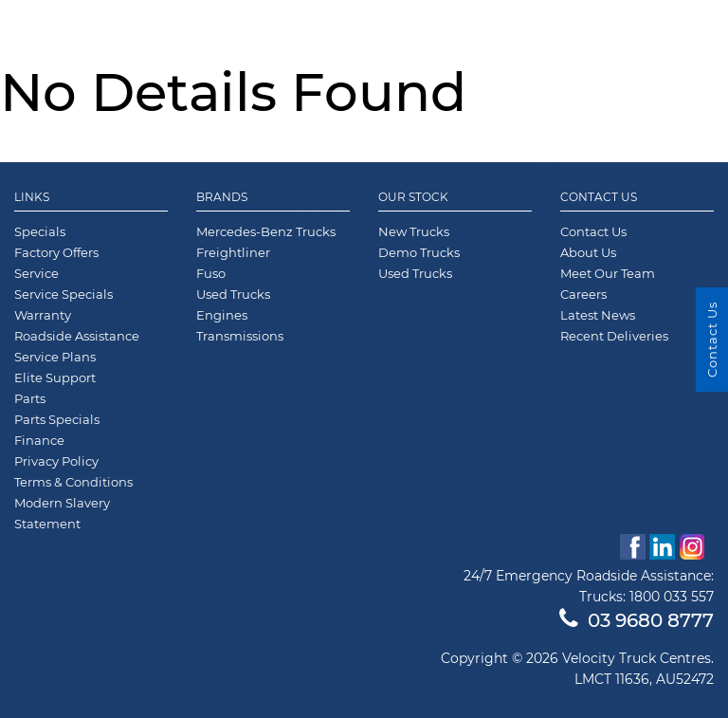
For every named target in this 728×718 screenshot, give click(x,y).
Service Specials (64, 294)
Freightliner (233, 252)
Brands (222, 197)
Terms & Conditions (73, 482)
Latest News (598, 315)
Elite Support (55, 377)
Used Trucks (233, 294)
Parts (30, 398)
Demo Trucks (419, 252)
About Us (588, 252)
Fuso (211, 273)
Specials (40, 231)
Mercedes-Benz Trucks (266, 231)
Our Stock (413, 197)
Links (32, 197)
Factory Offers (56, 252)
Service (36, 273)
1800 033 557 (672, 597)
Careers (583, 294)
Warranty (43, 315)
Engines (222, 315)
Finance (39, 440)
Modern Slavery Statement (62, 513)
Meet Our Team (608, 273)
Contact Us (599, 197)
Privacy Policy (56, 461)
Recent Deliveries (614, 336)
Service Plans (55, 357)
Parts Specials (57, 419)
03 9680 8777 (637, 620)
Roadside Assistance (77, 336)
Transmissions (240, 336)
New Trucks (414, 231)
